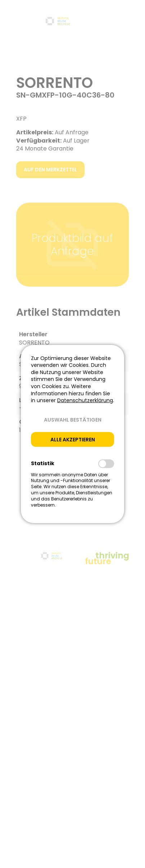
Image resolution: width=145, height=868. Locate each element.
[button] (72, 420)
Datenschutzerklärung (85, 400)
